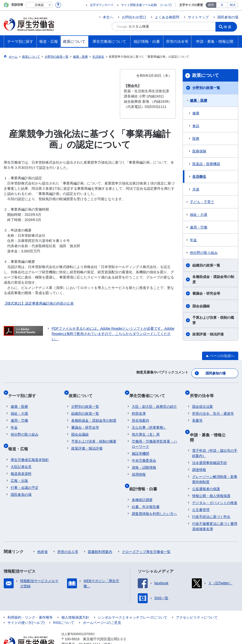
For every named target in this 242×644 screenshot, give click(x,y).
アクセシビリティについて (197, 600)
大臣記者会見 (21, 454)
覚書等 (197, 413)
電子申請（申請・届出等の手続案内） (215, 436)
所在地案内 (140, 413)
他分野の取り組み (204, 253)
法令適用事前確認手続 (209, 445)
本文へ (108, 17)
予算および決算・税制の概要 (213, 320)
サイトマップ (198, 17)
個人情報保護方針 (75, 600)
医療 (196, 138)
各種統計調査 (142, 487)
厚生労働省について (150, 391)
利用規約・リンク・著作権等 (30, 600)
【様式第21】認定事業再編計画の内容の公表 (39, 303)
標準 (211, 5)
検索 (229, 26)
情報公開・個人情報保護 (211, 478)
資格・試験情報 (144, 460)
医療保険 (199, 151)
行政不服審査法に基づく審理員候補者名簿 (215, 509)
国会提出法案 (203, 399)
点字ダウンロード (102, 5)
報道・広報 (21, 438)
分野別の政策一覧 (206, 88)
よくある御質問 (167, 17)
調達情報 (199, 452)
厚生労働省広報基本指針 (30, 447)
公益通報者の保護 (206, 471)
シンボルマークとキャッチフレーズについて (133, 600)
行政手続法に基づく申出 (211, 499)
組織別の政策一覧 (206, 265)
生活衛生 (199, 177)
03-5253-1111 (89, 627)
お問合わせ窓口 (134, 17)
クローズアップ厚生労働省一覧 (146, 534)
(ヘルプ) (166, 5)
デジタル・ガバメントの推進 (215, 485)
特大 (233, 5)
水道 (196, 189)
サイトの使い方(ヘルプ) (26, 605)
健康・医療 (199, 100)
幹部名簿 (139, 406)
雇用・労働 (199, 227)
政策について (206, 75)
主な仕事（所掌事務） (149, 420)
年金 (193, 240)
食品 (196, 126)
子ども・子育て (202, 202)
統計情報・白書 (146, 479)
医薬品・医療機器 (206, 164)
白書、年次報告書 (146, 494)
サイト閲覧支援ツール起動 (139, 5)
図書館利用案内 (100, 534)
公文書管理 (201, 492)
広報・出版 (19, 468)
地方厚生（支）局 (146, 427)
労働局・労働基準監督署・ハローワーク (154, 437)
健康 (196, 113)
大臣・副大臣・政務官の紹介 (154, 399)
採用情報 (139, 467)
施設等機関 (140, 446)
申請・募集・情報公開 (212, 425)
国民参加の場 (228, 17)
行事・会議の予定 (25, 475)
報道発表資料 (21, 461)
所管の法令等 (204, 391)
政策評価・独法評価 (208, 334)
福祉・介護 (199, 215)
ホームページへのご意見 (102, 605)
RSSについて (64, 605)
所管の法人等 (68, 534)
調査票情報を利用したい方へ (154, 501)
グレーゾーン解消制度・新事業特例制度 (215, 462)
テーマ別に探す (25, 391)
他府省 (42, 534)
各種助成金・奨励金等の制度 (213, 279)
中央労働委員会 (144, 453)
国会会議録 (201, 306)
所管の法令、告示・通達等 (213, 406)
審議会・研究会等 (206, 293)
